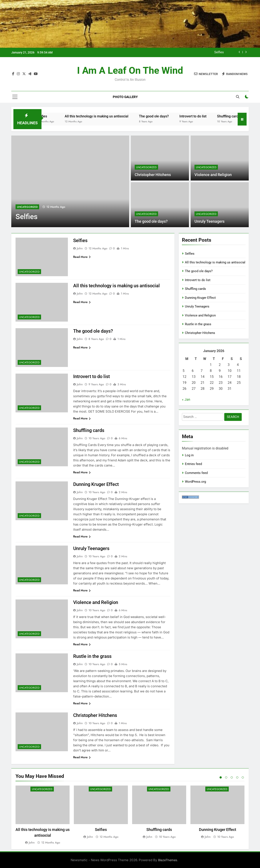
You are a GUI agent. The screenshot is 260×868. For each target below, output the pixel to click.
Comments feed (196, 473)
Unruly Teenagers (209, 221)
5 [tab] (243, 777)
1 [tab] (221, 777)
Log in (189, 455)
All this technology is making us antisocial (104, 116)
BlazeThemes (168, 860)
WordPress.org (195, 482)
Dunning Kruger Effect (96, 484)
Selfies (219, 52)
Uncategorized (27, 207)
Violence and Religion (213, 175)
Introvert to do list (201, 116)
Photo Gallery (125, 97)
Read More (82, 257)
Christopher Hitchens (153, 175)
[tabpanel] (43, 815)
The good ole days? (161, 116)
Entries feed (193, 464)
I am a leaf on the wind (130, 70)
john (80, 248)
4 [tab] (237, 777)
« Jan (186, 399)
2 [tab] (226, 777)
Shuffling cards (236, 116)
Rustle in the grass (92, 656)
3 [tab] (232, 777)
